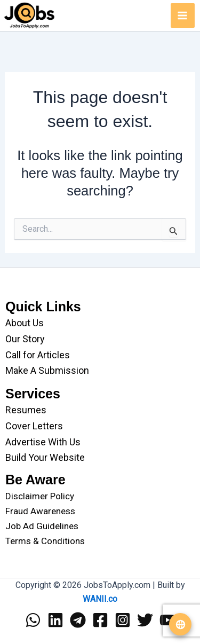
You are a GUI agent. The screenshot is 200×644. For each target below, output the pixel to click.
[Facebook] (100, 620)
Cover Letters (34, 426)
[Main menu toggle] (183, 15)
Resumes (26, 410)
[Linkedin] (55, 620)
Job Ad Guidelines (42, 526)
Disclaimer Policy (40, 496)
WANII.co (100, 599)
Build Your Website (45, 457)
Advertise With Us (43, 442)
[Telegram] (78, 620)
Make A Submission (47, 370)
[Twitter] (145, 620)
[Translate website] (180, 624)
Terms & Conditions (45, 541)
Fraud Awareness (40, 511)
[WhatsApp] (33, 620)
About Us (25, 323)
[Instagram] (123, 620)
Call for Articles (38, 355)
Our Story (25, 339)
